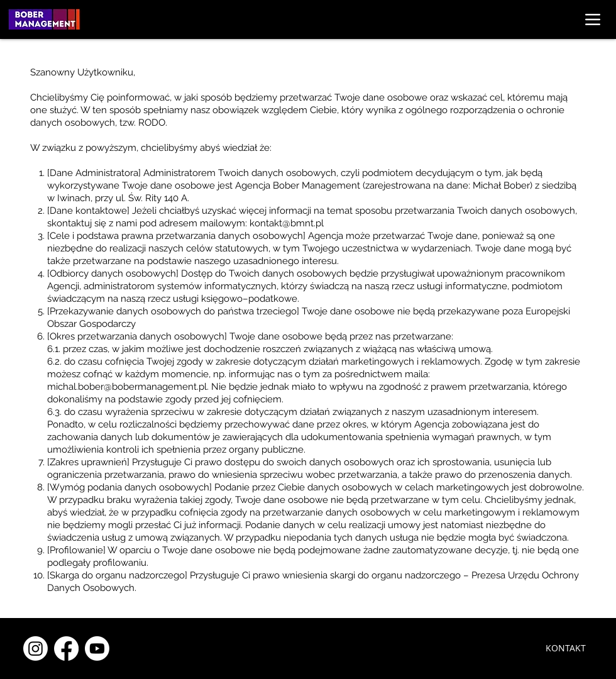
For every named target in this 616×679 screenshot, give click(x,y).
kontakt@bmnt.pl (287, 223)
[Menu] (592, 19)
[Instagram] (36, 649)
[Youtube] (97, 649)
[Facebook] (66, 649)
